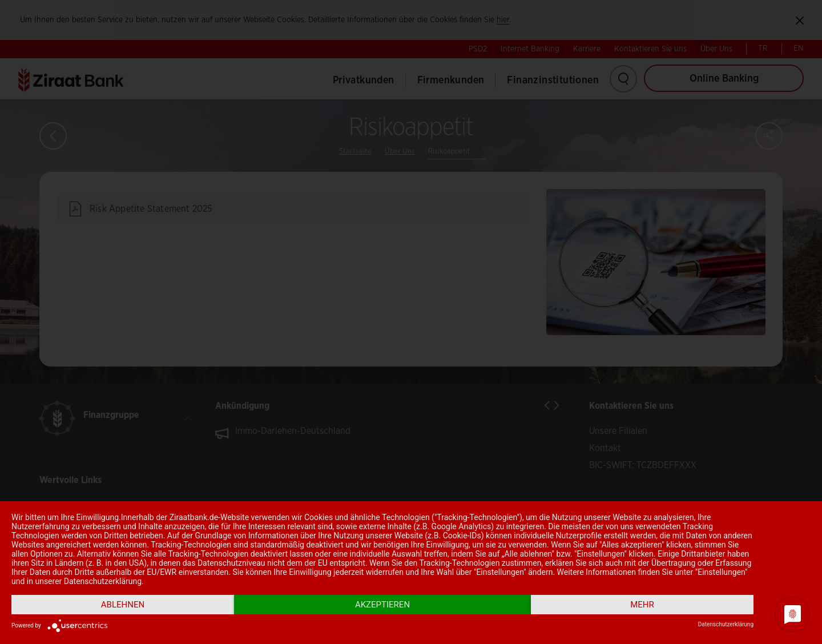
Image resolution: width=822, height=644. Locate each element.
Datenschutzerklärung (726, 624)
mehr (642, 605)
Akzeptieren (382, 605)
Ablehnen (123, 605)
